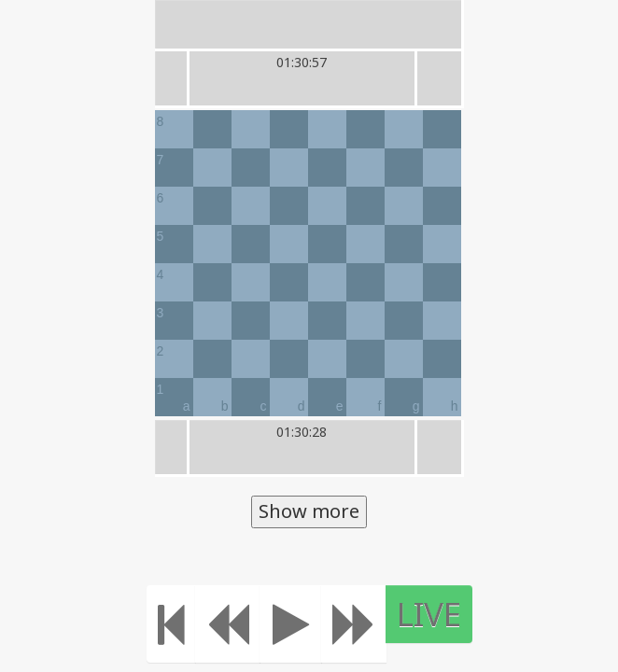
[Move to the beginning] (180, 624)
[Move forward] (362, 624)
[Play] (299, 624)
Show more (309, 511)
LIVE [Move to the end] (437, 614)
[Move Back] (236, 624)
